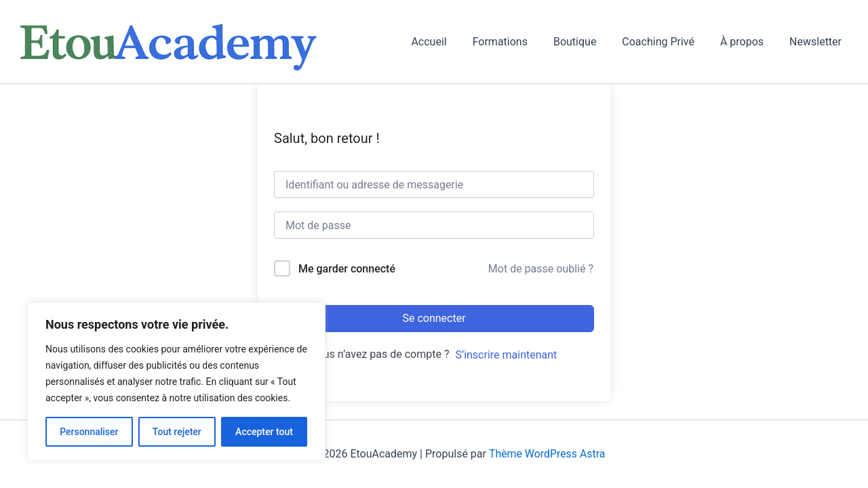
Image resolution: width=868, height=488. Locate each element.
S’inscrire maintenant (506, 355)
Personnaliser (89, 432)
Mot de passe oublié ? (541, 269)
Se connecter (434, 318)
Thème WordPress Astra (547, 454)
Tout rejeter (177, 432)
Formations (518, 42)
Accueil (451, 42)
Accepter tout (264, 432)
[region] (176, 382)
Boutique (589, 42)
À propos (748, 42)
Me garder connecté (347, 269)
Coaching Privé (668, 42)
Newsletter (817, 42)
